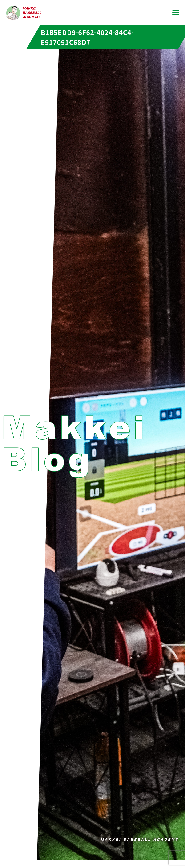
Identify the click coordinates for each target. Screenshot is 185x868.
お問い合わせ (92, 19)
